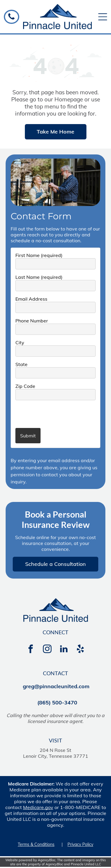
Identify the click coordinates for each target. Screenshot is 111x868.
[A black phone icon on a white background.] (11, 19)
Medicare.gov (38, 807)
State (21, 364)
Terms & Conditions (36, 844)
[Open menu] (103, 17)
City (20, 342)
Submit (28, 436)
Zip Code (25, 386)
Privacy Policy (80, 844)
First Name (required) (39, 255)
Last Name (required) (39, 277)
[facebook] (31, 650)
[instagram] (47, 650)
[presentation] (50, 414)
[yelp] (81, 650)
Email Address (31, 299)
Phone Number (32, 321)
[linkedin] (64, 650)
